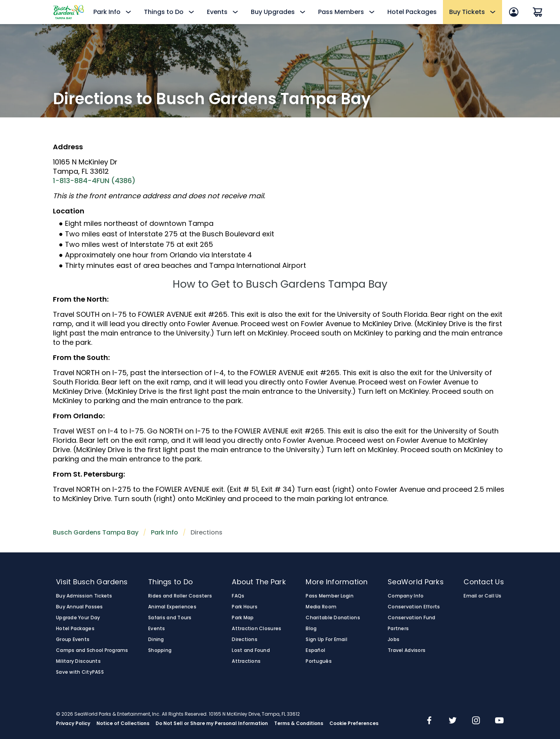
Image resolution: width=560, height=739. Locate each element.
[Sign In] (514, 12)
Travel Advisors (407, 650)
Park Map (243, 618)
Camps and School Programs (92, 650)
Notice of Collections (123, 723)
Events (157, 629)
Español (315, 650)
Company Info (406, 596)
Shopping (160, 650)
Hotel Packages (412, 12)
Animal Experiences (172, 607)
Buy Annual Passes (80, 607)
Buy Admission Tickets (84, 596)
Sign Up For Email (326, 639)
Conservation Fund (412, 618)
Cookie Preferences (354, 723)
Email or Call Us (482, 596)
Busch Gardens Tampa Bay (96, 532)
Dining (156, 639)
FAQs (238, 596)
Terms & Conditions (299, 723)
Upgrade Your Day (78, 618)
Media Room (321, 607)
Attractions (246, 661)
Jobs (394, 639)
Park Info (164, 532)
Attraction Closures (256, 629)
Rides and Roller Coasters (180, 596)
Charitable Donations (333, 618)
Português (318, 661)
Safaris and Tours (170, 618)
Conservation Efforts (414, 607)
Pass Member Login (330, 596)
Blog (311, 629)
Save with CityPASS (80, 672)
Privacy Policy (73, 723)
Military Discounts (78, 661)
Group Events (73, 639)
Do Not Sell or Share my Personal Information (212, 723)
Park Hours (245, 607)
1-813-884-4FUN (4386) (94, 181)
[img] (429, 721)
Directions (245, 639)
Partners (398, 629)
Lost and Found (251, 650)
